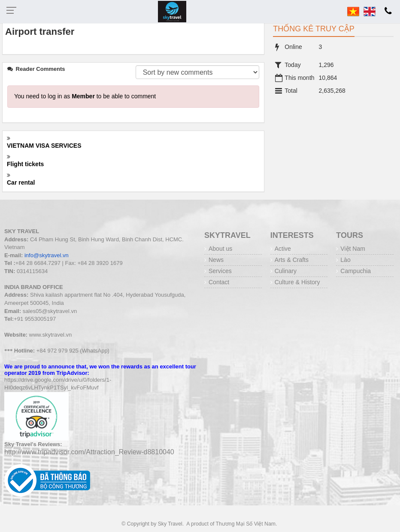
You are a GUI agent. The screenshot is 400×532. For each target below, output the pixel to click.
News (216, 260)
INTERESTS (292, 235)
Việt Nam (353, 249)
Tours (350, 235)
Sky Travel (170, 524)
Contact (219, 282)
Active (283, 249)
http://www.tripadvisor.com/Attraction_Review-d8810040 (89, 452)
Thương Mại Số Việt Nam (246, 524)
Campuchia (356, 271)
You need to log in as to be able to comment (85, 96)
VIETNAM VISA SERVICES (44, 146)
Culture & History (297, 282)
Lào (345, 260)
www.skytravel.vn (51, 335)
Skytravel (227, 235)
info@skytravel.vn (47, 255)
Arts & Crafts (292, 260)
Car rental (21, 182)
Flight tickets (25, 164)
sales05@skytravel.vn (50, 311)
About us (220, 249)
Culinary (286, 271)
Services (220, 271)
